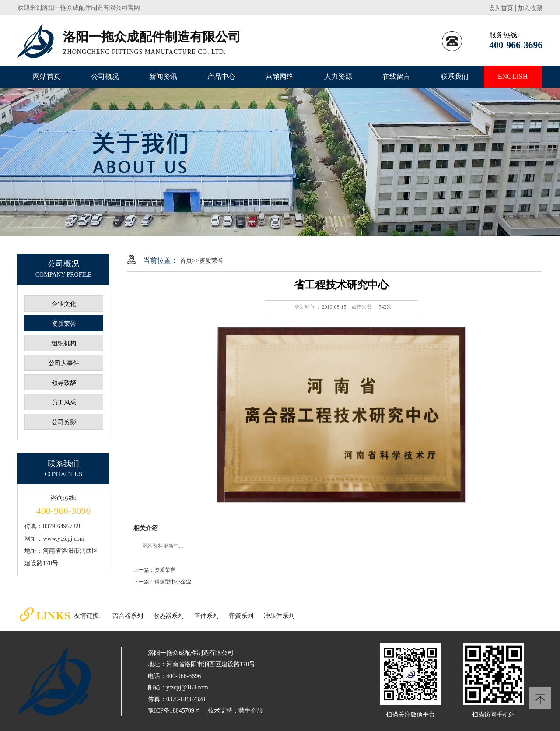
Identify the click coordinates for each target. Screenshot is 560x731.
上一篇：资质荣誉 (154, 570)
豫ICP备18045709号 (174, 711)
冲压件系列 (279, 616)
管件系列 (206, 616)
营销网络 (280, 76)
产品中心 (221, 76)
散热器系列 (168, 616)
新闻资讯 (163, 76)
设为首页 (501, 8)
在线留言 (396, 76)
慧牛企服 (251, 711)
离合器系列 (128, 616)
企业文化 (64, 304)
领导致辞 (64, 383)
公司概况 (105, 76)
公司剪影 (64, 422)
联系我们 (455, 76)
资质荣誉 (64, 324)
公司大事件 (64, 363)
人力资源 (338, 76)
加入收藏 (530, 8)
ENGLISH (513, 76)
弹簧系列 (241, 616)
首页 (186, 261)
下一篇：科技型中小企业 (162, 582)
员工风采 (64, 402)
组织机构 (64, 343)
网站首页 (47, 76)
